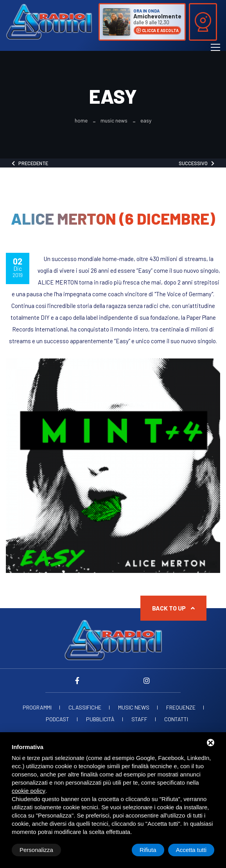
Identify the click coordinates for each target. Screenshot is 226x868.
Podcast (57, 719)
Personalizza (36, 850)
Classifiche (85, 708)
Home (81, 121)
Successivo (196, 163)
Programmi (37, 708)
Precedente (30, 163)
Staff (139, 719)
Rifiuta (148, 850)
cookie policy (29, 791)
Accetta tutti (191, 850)
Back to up (173, 608)
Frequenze (181, 708)
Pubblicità (100, 719)
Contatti (176, 719)
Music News (114, 121)
